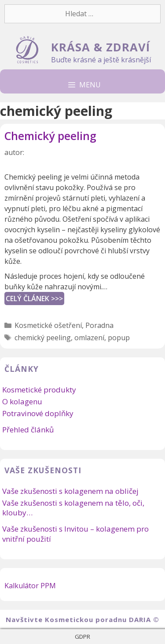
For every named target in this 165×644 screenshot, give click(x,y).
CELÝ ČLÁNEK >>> (34, 299)
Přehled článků (28, 430)
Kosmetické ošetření (48, 325)
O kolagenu (22, 401)
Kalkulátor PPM (30, 586)
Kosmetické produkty (39, 390)
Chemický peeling (50, 136)
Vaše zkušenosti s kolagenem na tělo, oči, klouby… (73, 508)
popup (119, 338)
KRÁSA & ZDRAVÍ (101, 47)
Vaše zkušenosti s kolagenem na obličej (70, 491)
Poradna (99, 325)
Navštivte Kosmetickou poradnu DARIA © (82, 619)
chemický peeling (43, 338)
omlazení (89, 338)
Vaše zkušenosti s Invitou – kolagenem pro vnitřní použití (75, 534)
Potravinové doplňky (38, 413)
